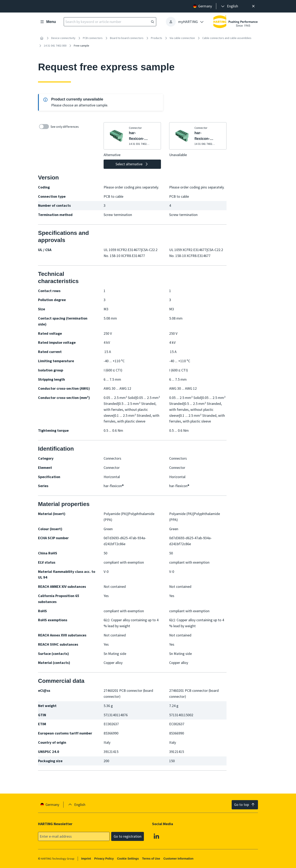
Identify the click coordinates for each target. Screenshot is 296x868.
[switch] (44, 127)
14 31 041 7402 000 (55, 46)
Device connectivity (63, 38)
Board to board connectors (127, 38)
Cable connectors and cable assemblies (227, 38)
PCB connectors (93, 38)
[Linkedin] (156, 836)
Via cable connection (182, 38)
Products (157, 38)
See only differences (59, 127)
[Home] (42, 38)
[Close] (253, 6)
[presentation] (229, 6)
